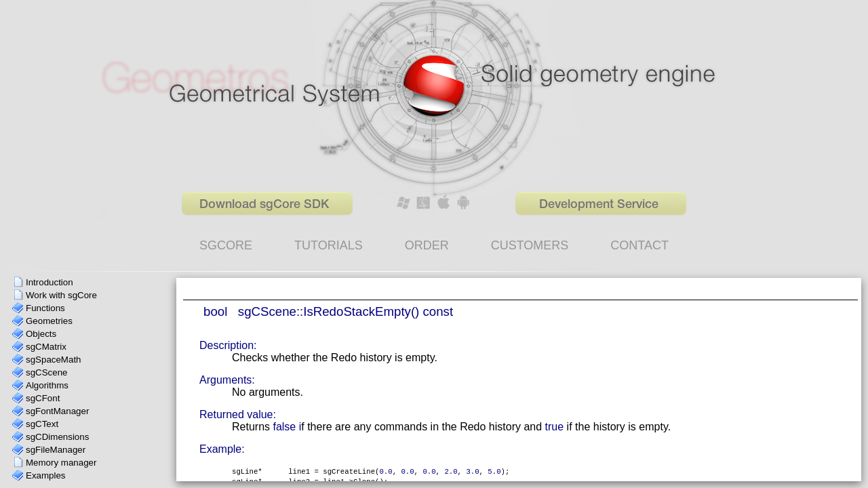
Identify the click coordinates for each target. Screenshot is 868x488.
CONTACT (639, 245)
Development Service (599, 205)
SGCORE (226, 245)
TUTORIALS (329, 245)
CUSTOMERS (530, 245)
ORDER (427, 245)
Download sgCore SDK (264, 205)
